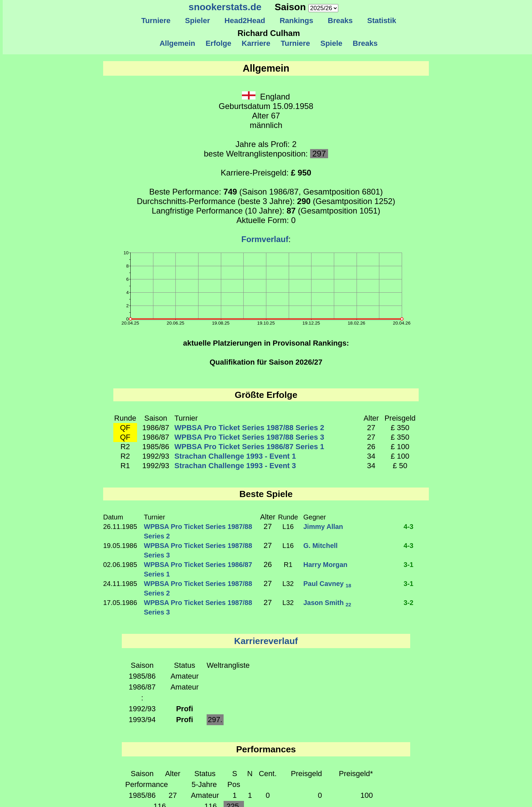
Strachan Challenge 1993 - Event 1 (235, 456)
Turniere (156, 21)
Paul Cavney (327, 584)
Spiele (331, 43)
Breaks (340, 21)
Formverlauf (265, 239)
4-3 (409, 527)
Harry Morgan (325, 565)
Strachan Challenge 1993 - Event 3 (235, 466)
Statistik (382, 21)
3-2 (409, 603)
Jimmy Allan (323, 527)
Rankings (297, 21)
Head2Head (245, 21)
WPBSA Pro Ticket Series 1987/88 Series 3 (249, 437)
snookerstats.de (225, 7)
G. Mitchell (320, 546)
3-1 (409, 565)
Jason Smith (327, 603)
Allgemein (178, 43)
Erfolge (218, 43)
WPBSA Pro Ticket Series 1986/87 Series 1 (249, 447)
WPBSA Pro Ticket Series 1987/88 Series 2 (249, 428)
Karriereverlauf (266, 641)
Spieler (197, 21)
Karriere (256, 43)
